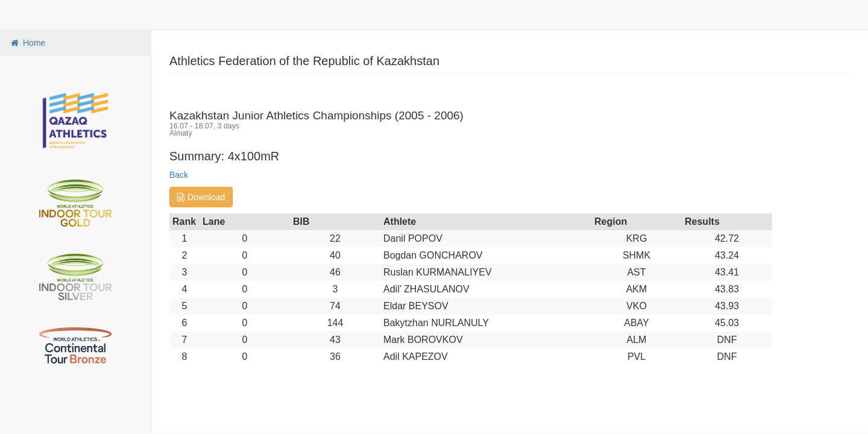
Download (201, 197)
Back (179, 175)
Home (27, 43)
